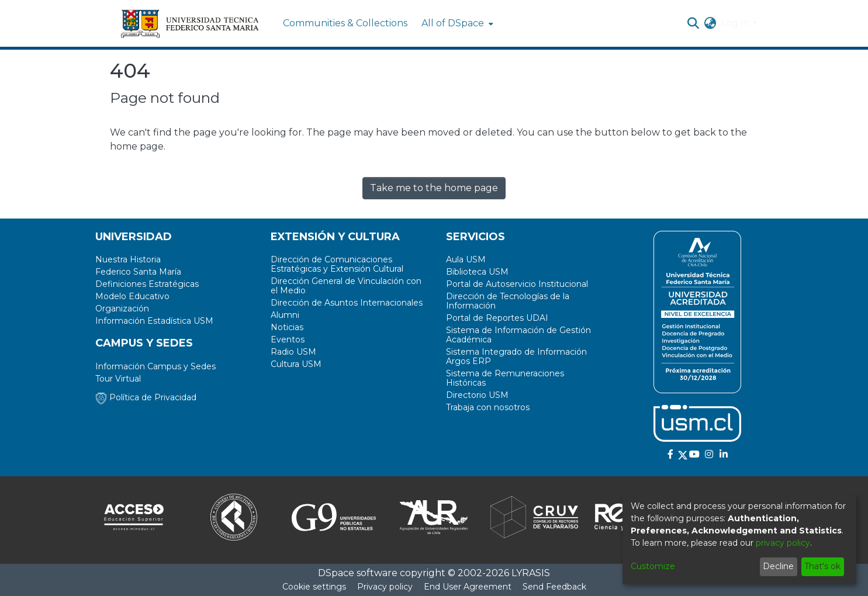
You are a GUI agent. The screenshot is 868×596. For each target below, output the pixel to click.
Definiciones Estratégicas (147, 284)
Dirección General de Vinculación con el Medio (346, 286)
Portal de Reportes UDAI (497, 318)
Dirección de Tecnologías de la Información (508, 301)
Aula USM (466, 259)
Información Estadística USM (154, 321)
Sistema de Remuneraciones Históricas (505, 378)
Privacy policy (385, 587)
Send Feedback (554, 587)
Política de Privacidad (146, 397)
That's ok (822, 566)
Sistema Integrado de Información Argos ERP (516, 356)
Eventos (288, 339)
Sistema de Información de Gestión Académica (518, 335)
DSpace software (358, 573)
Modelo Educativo (132, 296)
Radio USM (293, 352)
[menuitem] (456, 23)
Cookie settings (314, 587)
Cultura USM (296, 364)
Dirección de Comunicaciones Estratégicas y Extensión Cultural (337, 264)
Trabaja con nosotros (488, 407)
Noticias (287, 327)
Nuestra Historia (128, 259)
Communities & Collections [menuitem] (345, 23)
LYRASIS (531, 573)
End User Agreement (468, 587)
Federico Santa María (138, 272)
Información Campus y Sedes (155, 366)
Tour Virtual (118, 379)
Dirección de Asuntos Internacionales (347, 303)
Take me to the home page (434, 188)
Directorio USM (477, 395)
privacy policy (783, 543)
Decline (778, 566)
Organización (122, 309)
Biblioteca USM (477, 272)
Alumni (285, 315)
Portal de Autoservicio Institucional (517, 284)
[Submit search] (693, 23)
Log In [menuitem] (735, 23)
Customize (653, 566)
